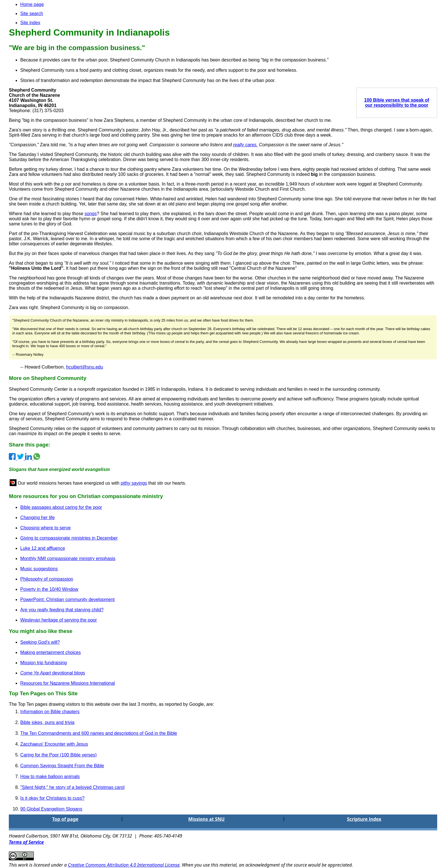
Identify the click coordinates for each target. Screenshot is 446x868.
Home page (32, 4)
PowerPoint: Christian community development (67, 599)
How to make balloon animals (50, 777)
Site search (32, 14)
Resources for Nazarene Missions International (68, 683)
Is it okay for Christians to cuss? (52, 798)
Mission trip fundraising (44, 663)
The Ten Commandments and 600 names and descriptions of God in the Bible (99, 733)
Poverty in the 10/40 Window (49, 589)
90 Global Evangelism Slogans (51, 809)
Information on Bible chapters (50, 712)
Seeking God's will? (40, 642)
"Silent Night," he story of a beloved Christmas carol (72, 787)
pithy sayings (134, 483)
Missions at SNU (207, 819)
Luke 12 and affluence (43, 548)
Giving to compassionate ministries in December (69, 538)
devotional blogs (53, 673)
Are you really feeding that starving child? (62, 610)
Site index (30, 23)
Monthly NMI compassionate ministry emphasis (68, 559)
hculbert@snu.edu (84, 367)
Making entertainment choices (50, 652)
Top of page (65, 819)
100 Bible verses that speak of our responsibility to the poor (397, 103)
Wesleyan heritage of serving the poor (58, 620)
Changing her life (37, 518)
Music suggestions (39, 569)
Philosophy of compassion (47, 579)
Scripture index (364, 819)
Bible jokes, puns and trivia (47, 722)
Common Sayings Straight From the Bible (62, 766)
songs (91, 214)
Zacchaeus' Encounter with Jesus (54, 744)
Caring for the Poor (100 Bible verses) (58, 755)
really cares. (245, 145)
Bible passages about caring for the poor (61, 507)
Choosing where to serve (45, 528)
